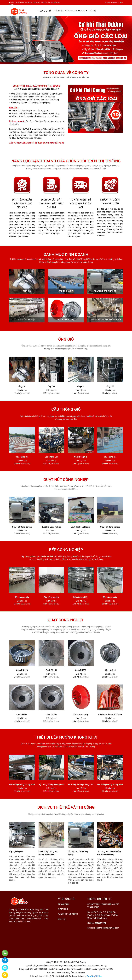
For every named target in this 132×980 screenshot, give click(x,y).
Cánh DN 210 (22, 670)
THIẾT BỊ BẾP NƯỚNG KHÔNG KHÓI (105, 320)
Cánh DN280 (81, 670)
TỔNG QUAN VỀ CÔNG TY (66, 73)
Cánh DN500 (51, 714)
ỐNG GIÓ (27, 291)
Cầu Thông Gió (22, 457)
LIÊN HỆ (92, 11)
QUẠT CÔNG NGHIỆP (66, 320)
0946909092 (100, 923)
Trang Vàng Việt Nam (94, 976)
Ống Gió (22, 387)
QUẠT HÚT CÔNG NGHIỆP (105, 291)
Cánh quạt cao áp (81, 714)
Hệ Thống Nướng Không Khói (22, 785)
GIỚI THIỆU (59, 11)
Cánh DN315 (110, 670)
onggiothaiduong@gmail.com (106, 928)
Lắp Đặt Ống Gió (16, 851)
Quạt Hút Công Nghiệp (22, 527)
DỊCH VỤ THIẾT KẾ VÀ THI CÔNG (66, 807)
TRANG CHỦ (44, 11)
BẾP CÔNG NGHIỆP (27, 320)
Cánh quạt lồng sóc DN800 (110, 714)
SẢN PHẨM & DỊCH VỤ (75, 11)
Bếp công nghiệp (22, 597)
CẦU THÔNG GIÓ (66, 291)
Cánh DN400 (22, 714)
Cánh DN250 (51, 670)
